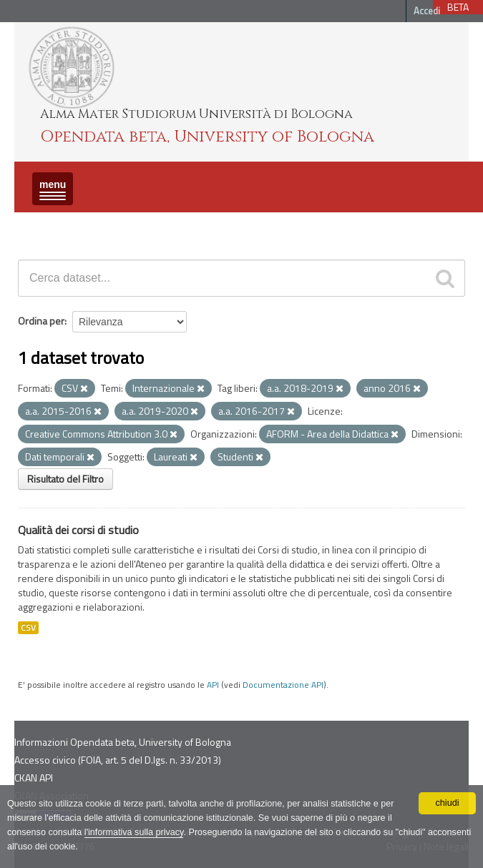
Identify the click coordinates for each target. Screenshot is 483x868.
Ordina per (41, 321)
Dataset (39, 225)
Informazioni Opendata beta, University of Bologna (123, 742)
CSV (28, 628)
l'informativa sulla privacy (134, 832)
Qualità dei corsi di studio (78, 530)
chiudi (448, 803)
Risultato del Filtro (65, 479)
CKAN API (34, 778)
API (213, 685)
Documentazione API (283, 685)
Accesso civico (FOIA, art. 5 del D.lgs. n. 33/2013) (118, 760)
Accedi (427, 11)
